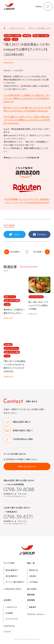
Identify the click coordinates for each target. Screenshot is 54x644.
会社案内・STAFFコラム (17, 28)
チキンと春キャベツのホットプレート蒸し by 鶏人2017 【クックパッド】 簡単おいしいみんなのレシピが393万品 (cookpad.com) (27, 120)
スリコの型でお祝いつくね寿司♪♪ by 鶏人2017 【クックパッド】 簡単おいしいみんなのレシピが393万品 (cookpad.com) (27, 98)
